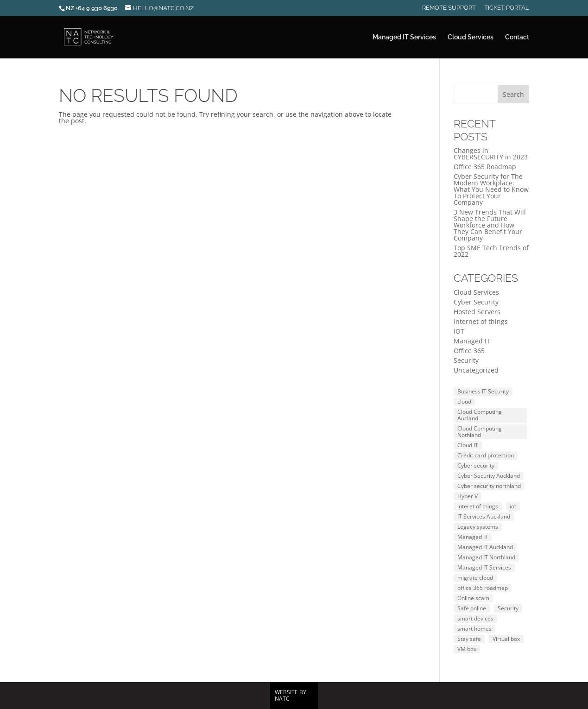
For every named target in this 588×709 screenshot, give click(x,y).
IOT (459, 331)
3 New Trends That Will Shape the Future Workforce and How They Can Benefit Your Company (490, 225)
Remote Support (449, 8)
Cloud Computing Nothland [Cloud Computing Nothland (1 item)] (480, 432)
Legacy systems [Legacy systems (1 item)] (478, 527)
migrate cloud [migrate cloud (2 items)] (475, 578)
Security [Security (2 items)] (508, 608)
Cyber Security (476, 302)
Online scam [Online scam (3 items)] (473, 598)
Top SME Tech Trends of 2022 (491, 251)
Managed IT (472, 341)
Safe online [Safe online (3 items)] (472, 608)
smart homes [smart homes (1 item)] (474, 629)
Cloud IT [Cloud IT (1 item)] (468, 445)
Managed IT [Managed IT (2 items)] (473, 537)
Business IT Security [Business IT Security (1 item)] (483, 391)
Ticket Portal (507, 8)
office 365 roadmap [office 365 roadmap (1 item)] (483, 588)
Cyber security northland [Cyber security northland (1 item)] (489, 486)
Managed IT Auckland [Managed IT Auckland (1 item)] (485, 547)
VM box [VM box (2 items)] (467, 649)
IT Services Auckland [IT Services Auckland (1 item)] (484, 516)
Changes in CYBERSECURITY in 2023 (491, 154)
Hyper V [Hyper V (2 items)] (468, 496)
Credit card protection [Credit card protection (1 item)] (486, 455)
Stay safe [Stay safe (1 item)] (469, 639)
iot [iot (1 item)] (513, 506)
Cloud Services (471, 37)
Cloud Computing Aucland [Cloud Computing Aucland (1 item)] (480, 415)
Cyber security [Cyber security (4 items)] (476, 465)
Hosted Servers (477, 312)
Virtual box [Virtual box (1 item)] (506, 639)
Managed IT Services (404, 37)
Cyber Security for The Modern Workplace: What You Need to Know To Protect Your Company (491, 189)
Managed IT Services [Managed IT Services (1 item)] (484, 567)
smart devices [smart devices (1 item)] (475, 618)
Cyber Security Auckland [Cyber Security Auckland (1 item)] (489, 476)
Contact (517, 37)
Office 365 (469, 351)
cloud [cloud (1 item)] (464, 402)
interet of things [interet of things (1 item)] (478, 506)
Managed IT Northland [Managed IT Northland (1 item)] (486, 557)
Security (466, 360)
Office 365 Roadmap (485, 167)
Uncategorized (476, 370)
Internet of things (481, 321)
